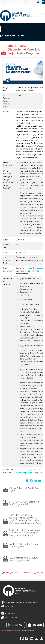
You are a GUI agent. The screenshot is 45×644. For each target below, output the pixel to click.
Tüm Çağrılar (11, 573)
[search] (38, 2)
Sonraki (40, 573)
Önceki (26, 573)
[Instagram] (42, 638)
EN (43, 2)
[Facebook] (22, 638)
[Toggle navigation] (42, 11)
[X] (27, 638)
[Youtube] (37, 638)
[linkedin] (32, 638)
